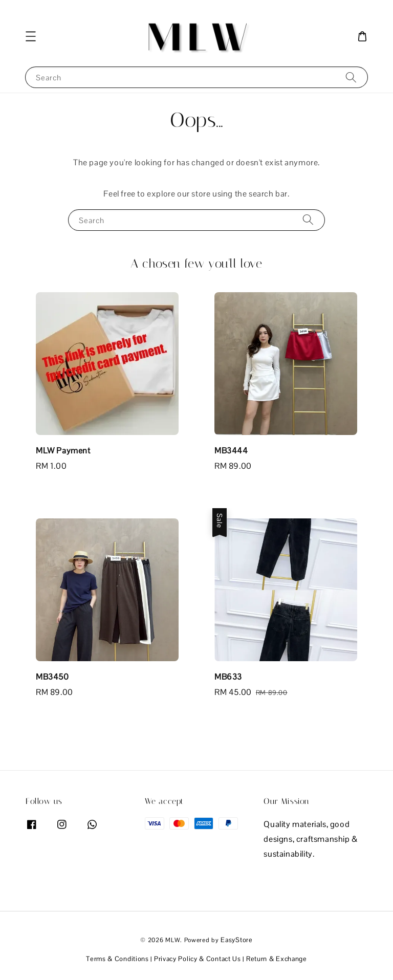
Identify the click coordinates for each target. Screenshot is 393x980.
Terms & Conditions (117, 959)
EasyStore (236, 940)
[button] (31, 36)
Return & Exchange (277, 959)
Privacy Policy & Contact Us (198, 959)
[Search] (351, 77)
